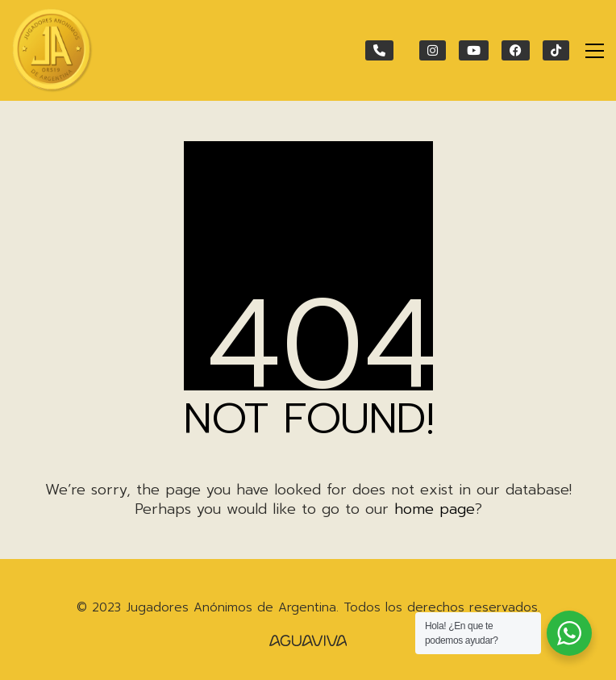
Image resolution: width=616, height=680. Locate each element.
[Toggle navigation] (595, 51)
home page (435, 509)
